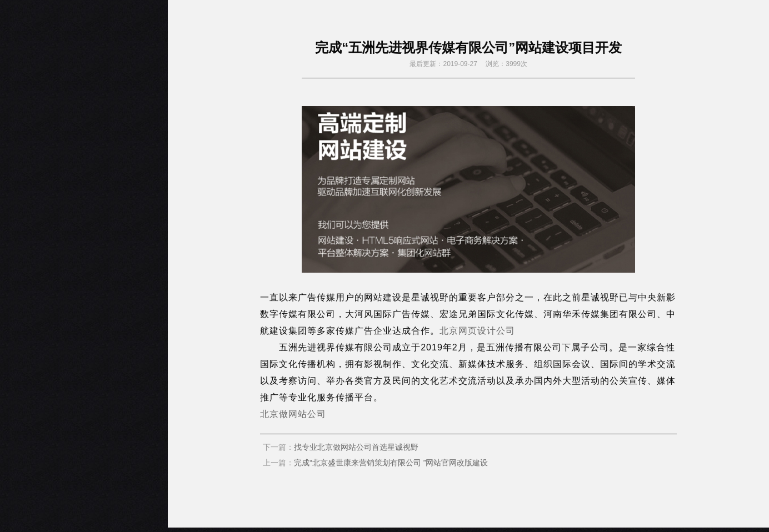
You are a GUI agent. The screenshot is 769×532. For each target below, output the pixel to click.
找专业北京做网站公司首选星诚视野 (356, 447)
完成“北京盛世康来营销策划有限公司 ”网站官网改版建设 (391, 463)
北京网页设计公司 (477, 331)
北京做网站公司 (293, 414)
